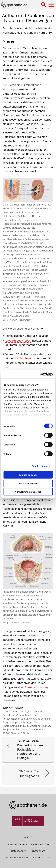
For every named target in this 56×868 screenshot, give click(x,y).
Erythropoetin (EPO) (18, 341)
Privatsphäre (38, 851)
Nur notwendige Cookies (28, 492)
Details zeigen (39, 466)
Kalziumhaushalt (26, 358)
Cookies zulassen (28, 475)
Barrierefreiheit (41, 858)
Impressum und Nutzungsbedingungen (28, 845)
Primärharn (34, 115)
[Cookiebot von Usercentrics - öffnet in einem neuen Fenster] (40, 374)
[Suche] (44, 5)
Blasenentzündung (37, 687)
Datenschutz (18, 851)
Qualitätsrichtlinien (17, 858)
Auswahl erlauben (28, 483)
